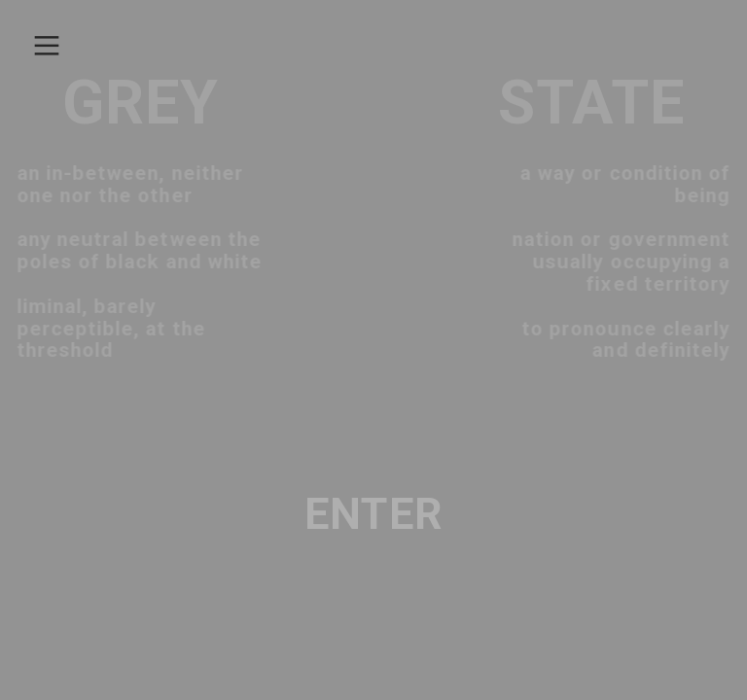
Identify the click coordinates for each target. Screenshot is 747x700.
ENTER (373, 514)
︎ (47, 46)
